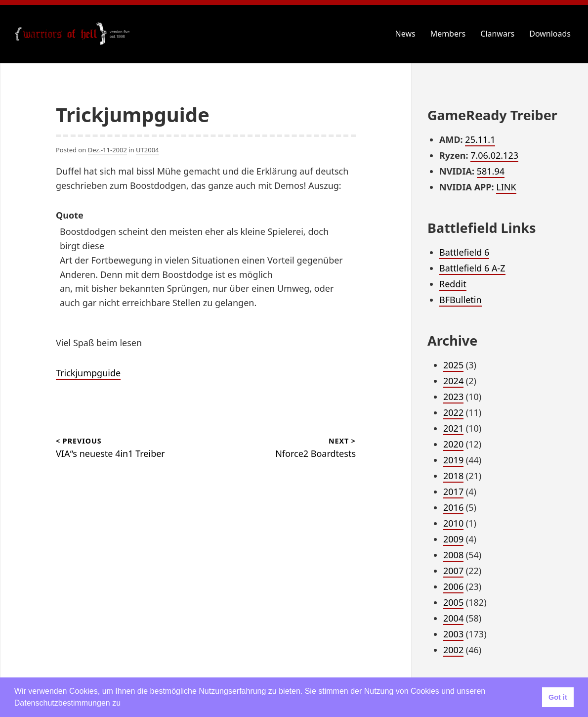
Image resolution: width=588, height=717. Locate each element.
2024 (453, 381)
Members (448, 34)
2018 (453, 476)
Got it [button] (558, 697)
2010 (453, 523)
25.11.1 (480, 139)
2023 (453, 397)
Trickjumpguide (88, 373)
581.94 (491, 171)
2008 (453, 555)
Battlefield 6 (464, 252)
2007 (453, 571)
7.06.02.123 (494, 155)
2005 (453, 602)
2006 (453, 586)
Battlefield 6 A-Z (472, 268)
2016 (453, 507)
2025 (453, 365)
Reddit (453, 284)
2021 (453, 428)
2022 (453, 412)
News (405, 34)
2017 (453, 492)
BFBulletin (461, 300)
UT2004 (147, 150)
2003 (453, 634)
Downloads (550, 34)
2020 (453, 444)
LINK (506, 187)
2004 (453, 618)
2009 (453, 539)
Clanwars (497, 34)
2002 (453, 650)
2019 (453, 460)
